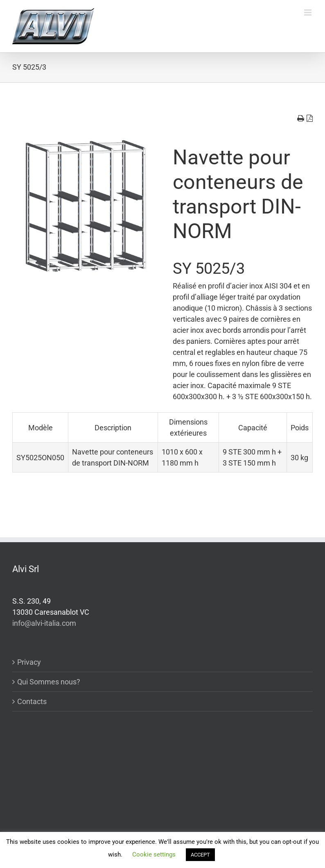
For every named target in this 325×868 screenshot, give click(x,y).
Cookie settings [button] (154, 854)
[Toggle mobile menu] (308, 12)
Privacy (29, 662)
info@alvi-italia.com (44, 623)
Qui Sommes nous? (49, 682)
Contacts (32, 701)
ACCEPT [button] (200, 855)
